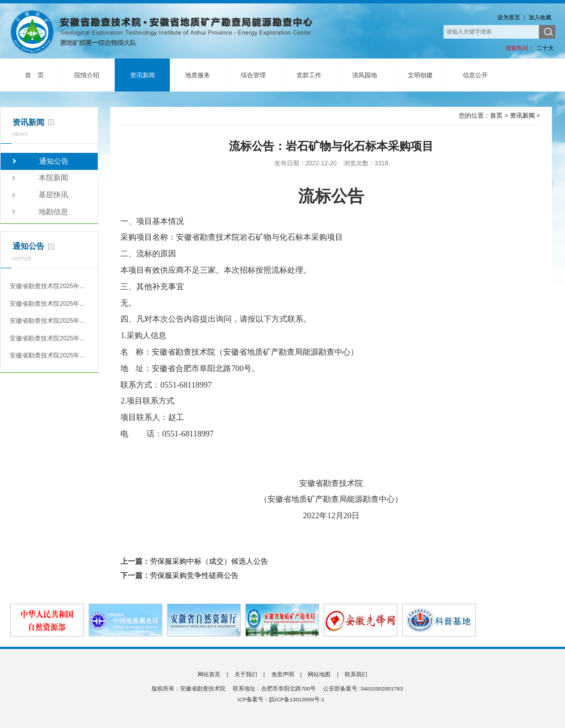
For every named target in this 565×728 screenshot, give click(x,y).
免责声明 (283, 674)
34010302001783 (382, 689)
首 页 (34, 75)
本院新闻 (53, 178)
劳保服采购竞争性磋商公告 (194, 576)
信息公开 (475, 75)
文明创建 (420, 75)
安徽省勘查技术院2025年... (47, 286)
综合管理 (253, 75)
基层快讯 (53, 195)
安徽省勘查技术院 (167, 32)
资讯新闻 (143, 75)
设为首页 (509, 17)
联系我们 (356, 674)
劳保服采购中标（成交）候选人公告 (209, 561)
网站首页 (209, 674)
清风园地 (365, 75)
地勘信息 (53, 212)
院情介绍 (87, 75)
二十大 (545, 48)
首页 (496, 115)
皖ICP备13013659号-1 (297, 699)
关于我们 (246, 674)
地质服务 (198, 75)
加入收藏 (540, 17)
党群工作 (309, 75)
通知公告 (54, 161)
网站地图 (319, 674)
